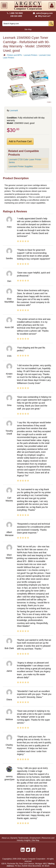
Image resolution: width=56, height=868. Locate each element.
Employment (35, 838)
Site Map (28, 29)
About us (5, 838)
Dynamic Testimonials (19, 838)
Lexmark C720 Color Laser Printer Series (25, 161)
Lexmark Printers (31, 55)
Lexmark (14, 110)
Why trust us (42, 16)
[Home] (4, 55)
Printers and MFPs (15, 55)
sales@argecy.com (43, 13)
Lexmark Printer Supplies (21, 166)
